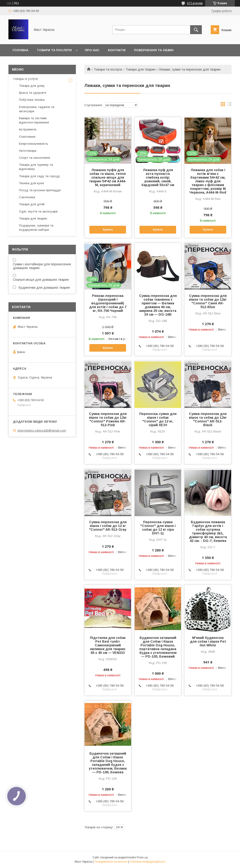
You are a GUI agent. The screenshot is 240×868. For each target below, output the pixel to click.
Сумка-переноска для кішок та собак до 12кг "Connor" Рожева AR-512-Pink (108, 419)
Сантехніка (27, 197)
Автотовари (28, 151)
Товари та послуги (54, 50)
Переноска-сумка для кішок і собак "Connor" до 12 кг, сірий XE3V (158, 419)
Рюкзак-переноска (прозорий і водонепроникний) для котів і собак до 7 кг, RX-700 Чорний (108, 303)
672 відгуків (195, 3)
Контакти (117, 50)
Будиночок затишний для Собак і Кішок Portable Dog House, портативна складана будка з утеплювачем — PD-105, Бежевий (158, 647)
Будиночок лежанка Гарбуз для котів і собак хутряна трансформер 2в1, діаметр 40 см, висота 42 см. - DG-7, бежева (208, 531)
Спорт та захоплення (35, 158)
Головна (20, 50)
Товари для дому (32, 86)
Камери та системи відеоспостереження (34, 120)
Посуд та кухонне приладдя (40, 190)
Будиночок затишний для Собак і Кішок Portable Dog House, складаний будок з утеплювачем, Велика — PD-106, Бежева (108, 763)
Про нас (92, 50)
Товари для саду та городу (39, 176)
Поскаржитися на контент (111, 862)
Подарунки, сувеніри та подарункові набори (36, 228)
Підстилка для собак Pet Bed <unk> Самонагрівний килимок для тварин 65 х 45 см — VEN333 (108, 645)
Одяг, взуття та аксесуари (38, 211)
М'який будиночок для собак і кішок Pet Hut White (208, 641)
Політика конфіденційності (148, 862)
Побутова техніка (32, 100)
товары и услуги (26, 79)
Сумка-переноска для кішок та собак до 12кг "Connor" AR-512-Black (208, 419)
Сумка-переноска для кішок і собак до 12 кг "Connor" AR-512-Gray (108, 526)
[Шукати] (196, 30)
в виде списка (229, 105)
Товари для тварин (140, 69)
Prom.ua (142, 857)
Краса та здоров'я (33, 93)
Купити (108, 230)
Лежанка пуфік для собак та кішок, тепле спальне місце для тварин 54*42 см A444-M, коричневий (108, 177)
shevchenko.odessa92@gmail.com (42, 430)
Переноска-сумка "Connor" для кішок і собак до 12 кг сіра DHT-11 (158, 528)
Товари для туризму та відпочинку (36, 167)
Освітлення (27, 137)
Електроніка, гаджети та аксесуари (37, 109)
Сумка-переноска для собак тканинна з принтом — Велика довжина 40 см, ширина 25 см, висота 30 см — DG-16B (158, 305)
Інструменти (28, 129)
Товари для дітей (32, 204)
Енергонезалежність (34, 144)
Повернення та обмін (154, 50)
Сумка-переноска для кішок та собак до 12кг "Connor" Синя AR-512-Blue (208, 301)
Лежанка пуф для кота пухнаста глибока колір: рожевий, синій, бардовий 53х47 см (158, 177)
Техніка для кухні (31, 183)
